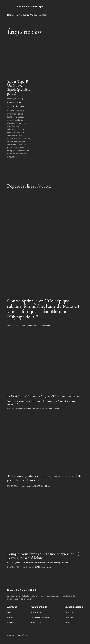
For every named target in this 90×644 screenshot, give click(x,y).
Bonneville (30, 408)
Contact (43, 15)
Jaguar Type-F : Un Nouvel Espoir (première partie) (19, 88)
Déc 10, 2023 (13, 567)
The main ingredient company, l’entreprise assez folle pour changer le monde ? (44, 478)
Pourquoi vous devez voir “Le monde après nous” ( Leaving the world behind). (43, 556)
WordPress (23, 635)
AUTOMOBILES (47, 408)
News (23, 106)
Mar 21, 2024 (13, 486)
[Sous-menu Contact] (48, 15)
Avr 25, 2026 (13, 326)
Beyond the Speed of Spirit (31, 7)
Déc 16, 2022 (13, 408)
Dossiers (16, 106)
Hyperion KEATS (14, 103)
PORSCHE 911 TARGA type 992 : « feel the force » (44, 396)
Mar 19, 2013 (13, 99)
